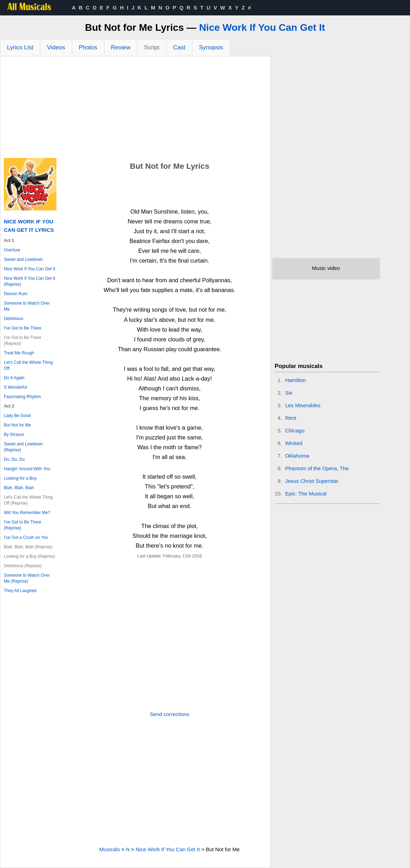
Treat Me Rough (19, 353)
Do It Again (14, 378)
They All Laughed (20, 591)
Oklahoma (297, 456)
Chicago (295, 430)
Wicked (294, 443)
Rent (291, 418)
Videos (56, 47)
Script (152, 47)
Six (289, 393)
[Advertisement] (135, 109)
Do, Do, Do (14, 459)
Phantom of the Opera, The (317, 468)
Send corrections (170, 714)
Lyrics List (20, 47)
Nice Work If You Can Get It (262, 27)
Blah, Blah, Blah (19, 488)
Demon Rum (16, 294)
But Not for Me (17, 425)
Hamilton (296, 380)
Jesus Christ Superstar (312, 481)
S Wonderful (15, 387)
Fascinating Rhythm (22, 397)
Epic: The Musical (306, 494)
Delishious (13, 319)
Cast (179, 47)
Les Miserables (303, 405)
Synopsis (211, 47)
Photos (88, 47)
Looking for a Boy (20, 478)
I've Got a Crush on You (26, 537)
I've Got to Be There (23, 328)
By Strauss (14, 435)
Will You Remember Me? (27, 513)
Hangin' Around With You (27, 469)
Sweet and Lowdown (23, 259)
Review (121, 47)
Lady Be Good (17, 416)
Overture (12, 250)
